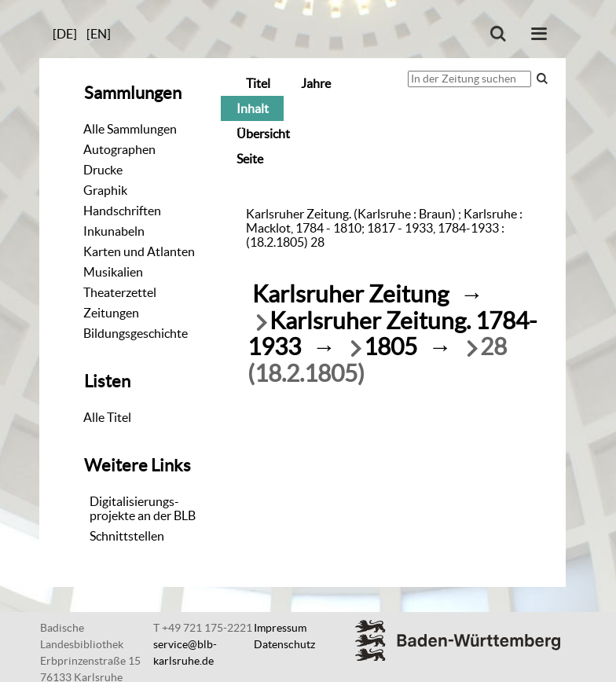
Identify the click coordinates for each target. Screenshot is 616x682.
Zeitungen (111, 313)
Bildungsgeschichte (136, 333)
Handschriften (122, 211)
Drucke (103, 170)
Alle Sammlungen (130, 129)
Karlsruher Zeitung (350, 294)
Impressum (280, 628)
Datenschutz (284, 644)
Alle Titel (107, 417)
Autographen (119, 149)
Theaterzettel (120, 292)
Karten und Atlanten (139, 251)
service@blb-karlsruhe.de (185, 653)
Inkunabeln (114, 231)
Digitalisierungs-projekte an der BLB (143, 508)
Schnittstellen (127, 536)
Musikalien (113, 272)
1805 (390, 347)
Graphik (105, 190)
